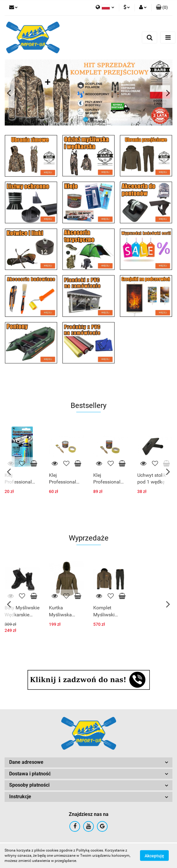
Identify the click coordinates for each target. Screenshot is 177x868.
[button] (162, 8)
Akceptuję (154, 856)
